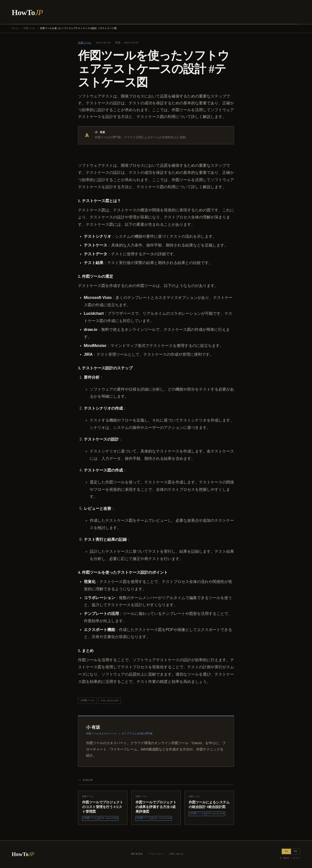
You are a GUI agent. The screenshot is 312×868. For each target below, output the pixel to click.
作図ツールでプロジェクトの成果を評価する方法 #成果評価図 (156, 807)
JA (286, 851)
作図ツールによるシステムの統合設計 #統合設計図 (209, 804)
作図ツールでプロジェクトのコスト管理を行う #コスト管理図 (103, 807)
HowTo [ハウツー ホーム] (27, 12)
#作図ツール (87, 701)
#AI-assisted (110, 701)
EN (296, 851)
